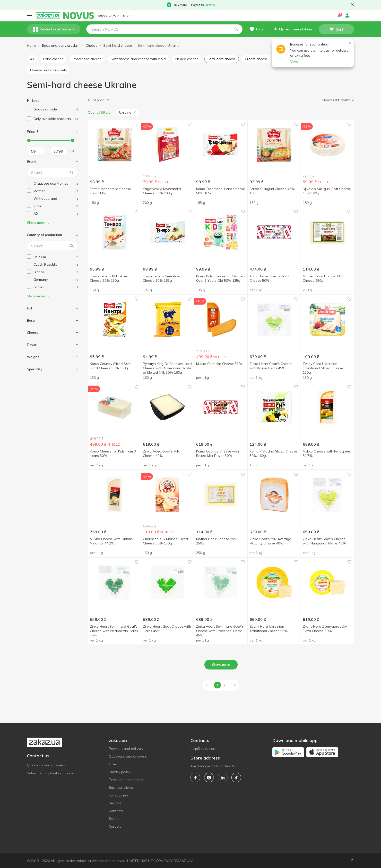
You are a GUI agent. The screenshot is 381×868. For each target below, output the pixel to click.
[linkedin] (223, 778)
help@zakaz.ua (203, 749)
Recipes (115, 803)
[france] (56, 272)
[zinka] (56, 206)
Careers (115, 826)
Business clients (121, 787)
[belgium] (56, 257)
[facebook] (195, 778)
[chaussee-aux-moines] (56, 184)
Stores (114, 819)
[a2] (56, 214)
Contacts (116, 811)
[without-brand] (56, 199)
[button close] (353, 5)
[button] (236, 29)
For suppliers (119, 795)
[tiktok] (236, 778)
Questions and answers (46, 765)
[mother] (56, 191)
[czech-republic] (56, 265)
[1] (56, 109)
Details (210, 5)
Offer (113, 764)
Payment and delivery (126, 749)
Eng (127, 15)
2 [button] (224, 685)
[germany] (56, 280)
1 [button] (217, 685)
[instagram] (209, 778)
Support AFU (109, 15)
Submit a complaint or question (52, 773)
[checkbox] (29, 109)
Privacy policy (120, 772)
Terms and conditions (126, 780)
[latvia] (56, 287)
